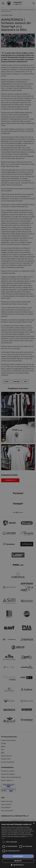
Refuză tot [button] (18, 861)
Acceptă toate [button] (18, 856)
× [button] (34, 823)
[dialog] (18, 845)
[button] (18, 865)
